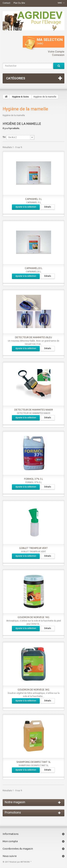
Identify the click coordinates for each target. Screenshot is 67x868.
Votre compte (56, 52)
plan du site (19, 3)
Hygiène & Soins (20, 97)
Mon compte (10, 841)
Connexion (58, 55)
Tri (4, 137)
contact (6, 3)
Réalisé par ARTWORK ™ (21, 862)
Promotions (13, 812)
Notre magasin (15, 802)
